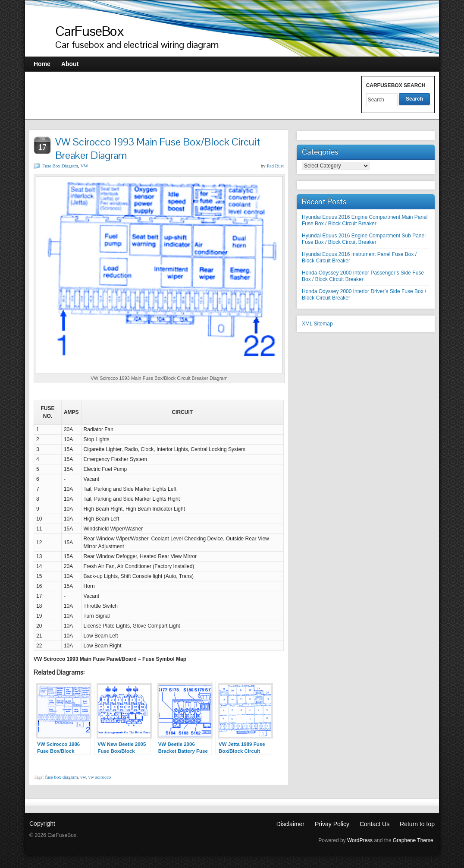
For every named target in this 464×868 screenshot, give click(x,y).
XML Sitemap (317, 324)
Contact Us (375, 824)
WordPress (360, 840)
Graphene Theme (413, 840)
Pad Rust (275, 166)
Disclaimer (290, 824)
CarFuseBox (90, 31)
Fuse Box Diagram (60, 166)
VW (84, 166)
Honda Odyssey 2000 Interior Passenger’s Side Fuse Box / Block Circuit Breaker (363, 276)
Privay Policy (332, 824)
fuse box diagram (61, 777)
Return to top (417, 824)
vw (83, 777)
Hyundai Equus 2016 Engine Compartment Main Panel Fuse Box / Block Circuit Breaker (365, 220)
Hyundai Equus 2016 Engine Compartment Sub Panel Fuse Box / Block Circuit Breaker (364, 239)
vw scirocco (100, 777)
